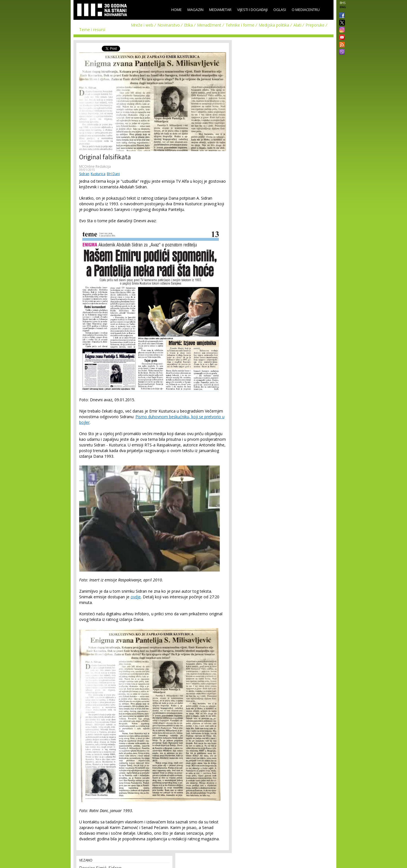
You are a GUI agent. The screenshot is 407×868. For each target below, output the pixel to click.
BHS (343, 3)
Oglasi (280, 10)
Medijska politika (274, 25)
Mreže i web (142, 25)
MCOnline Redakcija (95, 166)
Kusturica (98, 174)
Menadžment (209, 25)
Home (177, 10)
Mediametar (220, 10)
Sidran (84, 174)
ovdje (136, 597)
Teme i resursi (92, 30)
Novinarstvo (169, 25)
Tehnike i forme (240, 25)
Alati (297, 25)
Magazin (195, 10)
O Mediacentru (306, 10)
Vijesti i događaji (252, 10)
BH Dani (113, 174)
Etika (188, 25)
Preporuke (315, 25)
